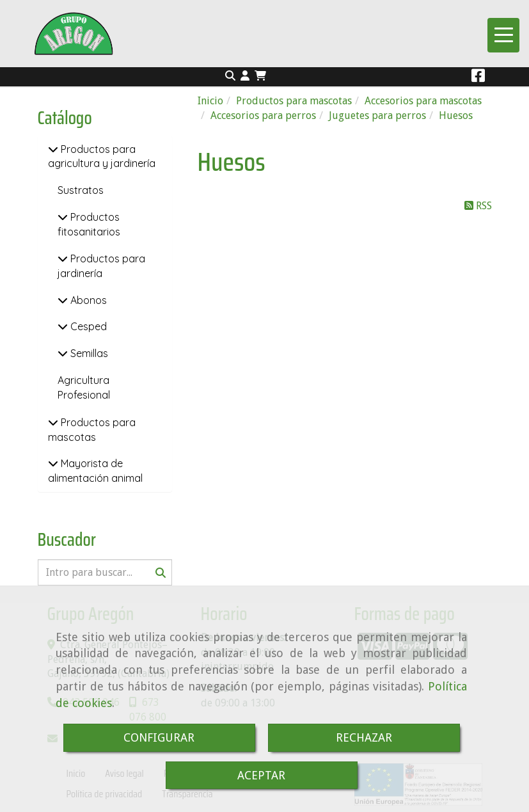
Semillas (88, 353)
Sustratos (81, 190)
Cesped (87, 326)
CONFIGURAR (159, 737)
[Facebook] (478, 78)
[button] (245, 76)
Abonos (87, 300)
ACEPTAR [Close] (261, 775)
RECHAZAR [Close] (364, 737)
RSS (478, 206)
